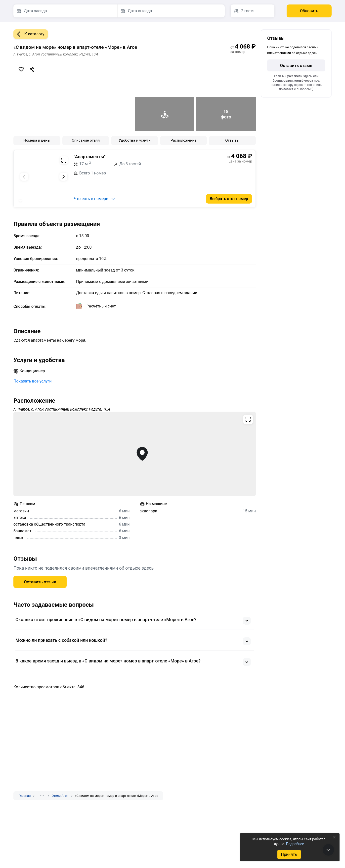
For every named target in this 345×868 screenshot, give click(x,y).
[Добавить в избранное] (21, 69)
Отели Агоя (60, 796)
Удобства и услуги (134, 140)
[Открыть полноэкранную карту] (135, 454)
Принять (289, 854)
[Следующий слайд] (63, 177)
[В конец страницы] (328, 850)
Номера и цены (37, 140)
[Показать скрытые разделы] (42, 796)
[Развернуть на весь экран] (64, 160)
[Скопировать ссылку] (32, 69)
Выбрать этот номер (229, 199)
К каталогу (29, 34)
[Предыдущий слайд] (24, 177)
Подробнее (295, 844)
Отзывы (232, 140)
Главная (24, 796)
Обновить (309, 11)
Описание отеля (86, 140)
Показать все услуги (33, 381)
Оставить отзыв (40, 582)
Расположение (183, 140)
